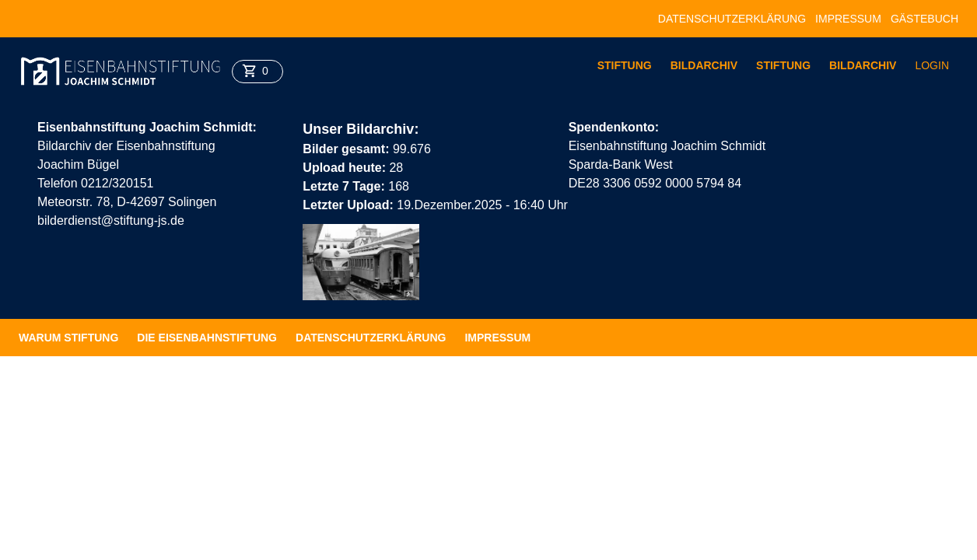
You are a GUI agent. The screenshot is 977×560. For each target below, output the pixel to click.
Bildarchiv (704, 65)
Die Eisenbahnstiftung (207, 338)
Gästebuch (924, 19)
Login (932, 65)
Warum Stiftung (68, 338)
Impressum (848, 19)
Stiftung (625, 65)
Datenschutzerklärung (732, 19)
